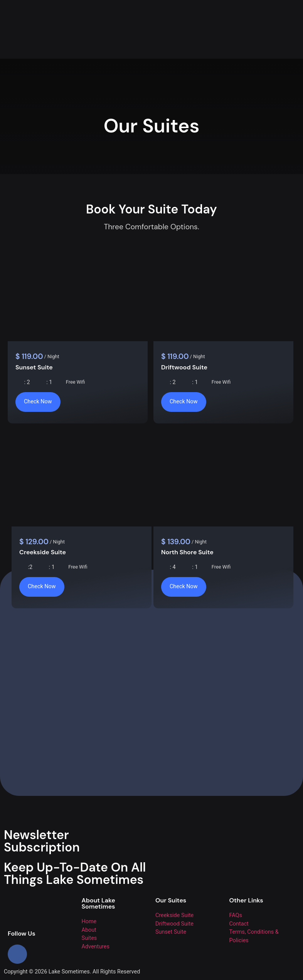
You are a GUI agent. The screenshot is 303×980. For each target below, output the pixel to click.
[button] (227, 4)
